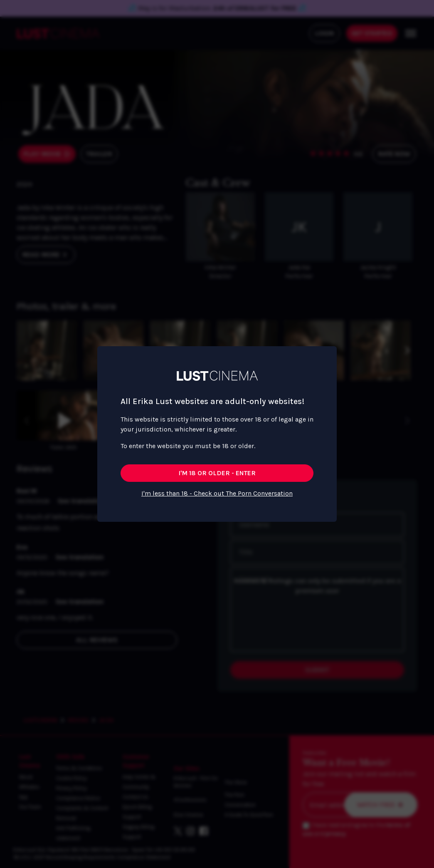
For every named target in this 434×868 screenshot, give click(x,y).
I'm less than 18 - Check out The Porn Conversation (217, 493)
